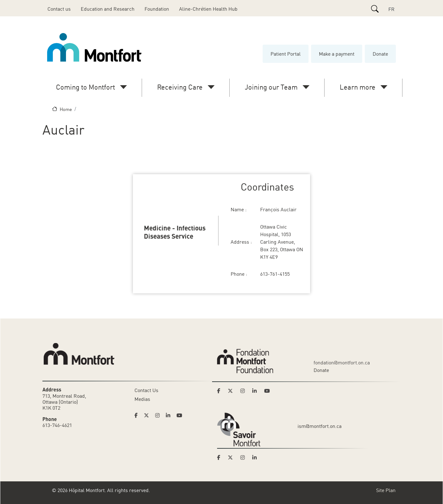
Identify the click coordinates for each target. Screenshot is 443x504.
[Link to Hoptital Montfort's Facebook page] (138, 415)
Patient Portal (286, 54)
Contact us (59, 9)
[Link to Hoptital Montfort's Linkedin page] (170, 415)
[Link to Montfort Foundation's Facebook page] (221, 391)
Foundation (157, 9)
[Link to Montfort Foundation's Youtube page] (268, 391)
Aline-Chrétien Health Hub (208, 9)
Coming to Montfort (85, 87)
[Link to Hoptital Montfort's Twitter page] (148, 415)
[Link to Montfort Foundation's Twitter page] (232, 391)
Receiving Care (180, 87)
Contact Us (146, 390)
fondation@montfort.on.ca (342, 363)
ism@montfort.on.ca (320, 426)
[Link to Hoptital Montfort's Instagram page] (159, 415)
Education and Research (108, 9)
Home (66, 109)
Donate (380, 54)
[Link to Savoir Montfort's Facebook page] (221, 457)
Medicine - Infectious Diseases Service (175, 232)
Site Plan (386, 490)
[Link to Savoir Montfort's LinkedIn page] (256, 457)
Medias (142, 399)
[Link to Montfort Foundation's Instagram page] (244, 391)
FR (391, 9)
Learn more (358, 87)
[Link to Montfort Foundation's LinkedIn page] (256, 391)
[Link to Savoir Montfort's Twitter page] (232, 457)
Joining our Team (271, 87)
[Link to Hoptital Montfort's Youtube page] (180, 415)
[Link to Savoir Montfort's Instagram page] (244, 457)
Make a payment (337, 54)
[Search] (375, 9)
